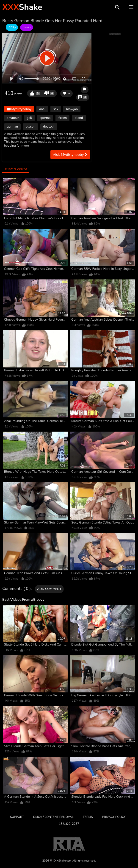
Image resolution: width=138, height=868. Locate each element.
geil (29, 118)
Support (17, 817)
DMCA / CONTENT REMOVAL (53, 817)
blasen (30, 127)
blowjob (72, 109)
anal (42, 109)
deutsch (49, 127)
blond (79, 118)
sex (56, 109)
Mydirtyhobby (19, 110)
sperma (45, 118)
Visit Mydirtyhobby (70, 155)
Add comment (49, 589)
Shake (22, 7)
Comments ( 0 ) (17, 589)
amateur (13, 118)
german (12, 127)
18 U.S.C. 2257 (69, 824)
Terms (88, 817)
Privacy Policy (114, 817)
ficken (62, 118)
